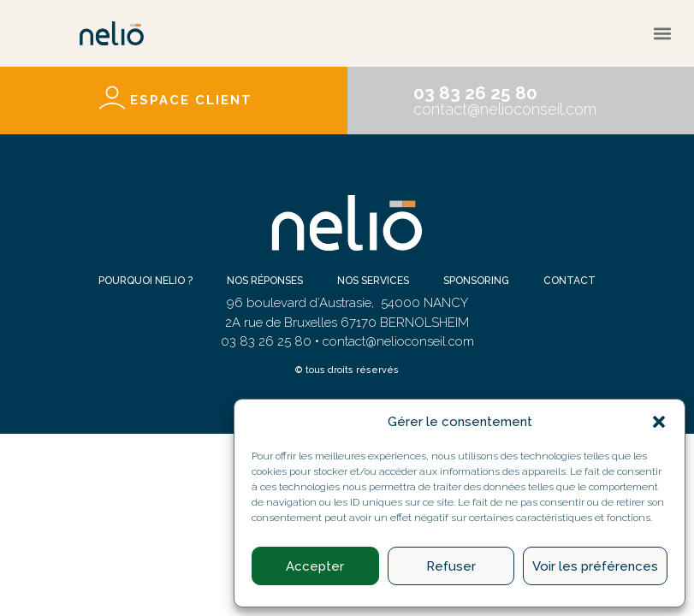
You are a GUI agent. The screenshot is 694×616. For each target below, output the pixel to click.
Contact (569, 281)
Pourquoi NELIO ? (145, 281)
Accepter (315, 566)
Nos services (373, 281)
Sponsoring (476, 281)
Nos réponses (265, 281)
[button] (659, 422)
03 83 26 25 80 (475, 93)
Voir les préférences (595, 566)
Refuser (451, 566)
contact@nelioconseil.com (505, 109)
